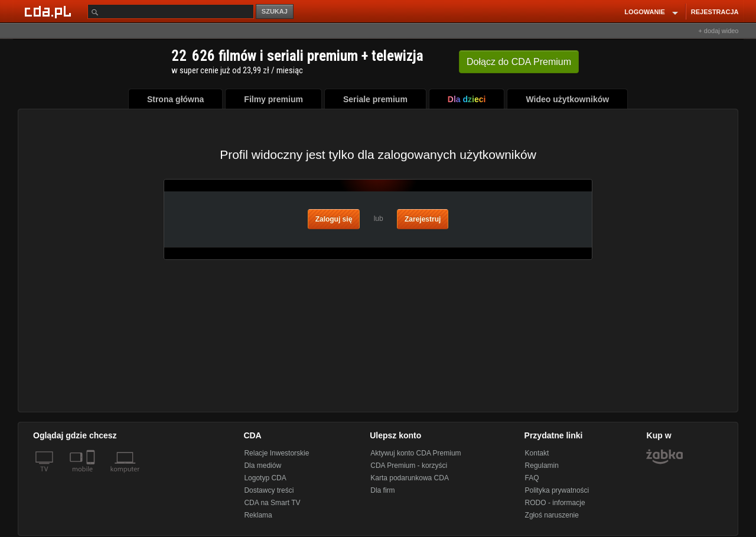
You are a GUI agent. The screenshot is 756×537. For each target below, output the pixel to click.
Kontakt (537, 453)
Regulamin (542, 466)
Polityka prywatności (557, 490)
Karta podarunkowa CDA (410, 478)
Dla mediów (263, 466)
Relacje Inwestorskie (276, 453)
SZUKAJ (275, 11)
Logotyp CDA (265, 478)
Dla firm (382, 490)
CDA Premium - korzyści (409, 466)
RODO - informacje (555, 503)
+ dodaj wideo (718, 31)
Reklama (258, 515)
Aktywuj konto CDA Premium (416, 453)
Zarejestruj (423, 219)
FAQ (532, 478)
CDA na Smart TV (272, 503)
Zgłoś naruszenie (552, 515)
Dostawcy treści (269, 490)
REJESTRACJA (715, 12)
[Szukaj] (171, 12)
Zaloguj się (334, 219)
